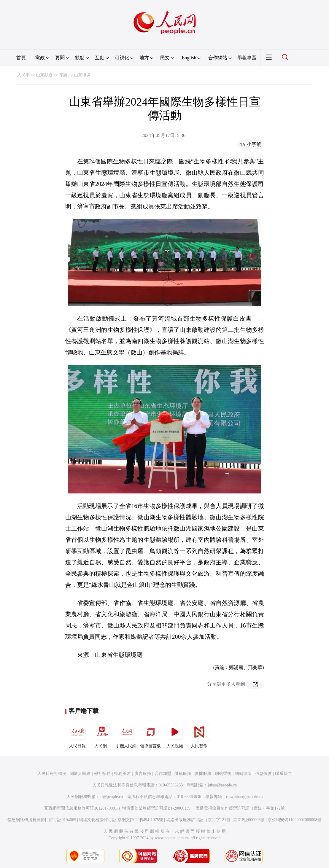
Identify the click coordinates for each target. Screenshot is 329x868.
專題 (63, 75)
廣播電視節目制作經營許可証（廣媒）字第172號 (240, 808)
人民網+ (102, 735)
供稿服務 (183, 774)
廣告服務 (143, 774)
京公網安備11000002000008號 (294, 820)
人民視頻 (175, 735)
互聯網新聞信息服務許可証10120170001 (81, 808)
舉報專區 (247, 58)
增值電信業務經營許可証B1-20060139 (156, 808)
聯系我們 (283, 774)
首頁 (21, 58)
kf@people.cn (111, 797)
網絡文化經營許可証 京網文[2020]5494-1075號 (121, 820)
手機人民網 (126, 735)
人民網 (23, 75)
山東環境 (82, 75)
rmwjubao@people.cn (244, 797)
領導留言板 (150, 735)
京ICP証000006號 (249, 820)
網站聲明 (223, 774)
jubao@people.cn (222, 785)
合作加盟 (163, 774)
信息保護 (263, 774)
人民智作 (199, 735)
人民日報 (77, 735)
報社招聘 (102, 774)
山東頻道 (44, 75)
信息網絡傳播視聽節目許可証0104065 (42, 820)
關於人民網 (80, 774)
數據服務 (203, 774)
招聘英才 (123, 774)
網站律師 (243, 774)
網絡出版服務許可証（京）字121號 (198, 820)
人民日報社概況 (52, 774)
